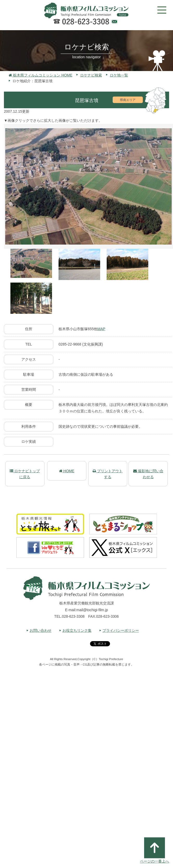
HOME (67, 471)
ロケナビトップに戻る (25, 474)
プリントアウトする (108, 474)
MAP (101, 329)
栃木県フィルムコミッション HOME (40, 75)
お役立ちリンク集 (77, 630)
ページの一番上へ (155, 850)
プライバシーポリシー (121, 630)
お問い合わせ (41, 630)
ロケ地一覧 (119, 75)
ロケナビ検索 (91, 75)
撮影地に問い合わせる (148, 474)
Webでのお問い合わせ (114, 22)
